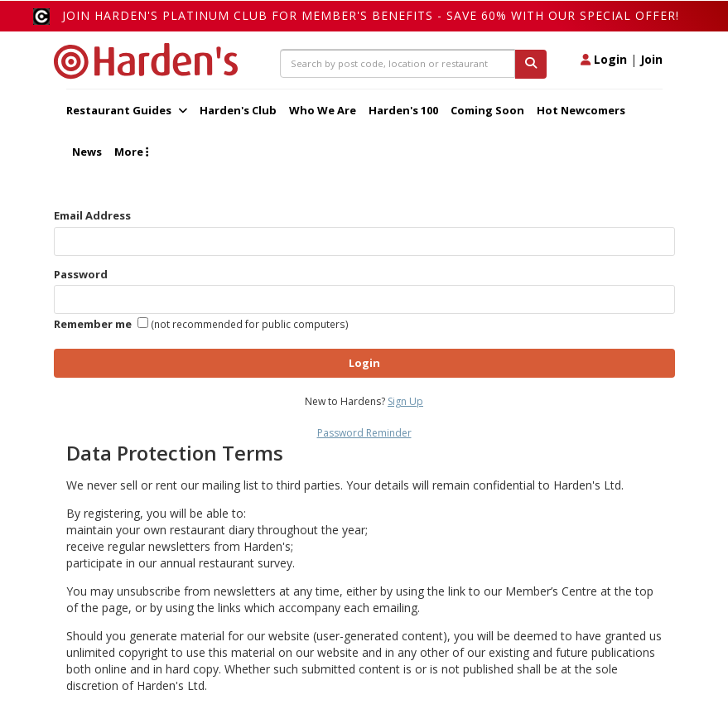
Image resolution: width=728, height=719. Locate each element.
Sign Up (405, 401)
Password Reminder (364, 433)
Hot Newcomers (581, 110)
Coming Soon (487, 110)
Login (604, 59)
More (131, 152)
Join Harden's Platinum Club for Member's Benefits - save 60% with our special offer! (371, 15)
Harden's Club (238, 110)
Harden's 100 (403, 110)
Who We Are (323, 110)
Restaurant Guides (127, 110)
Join (651, 59)
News (87, 152)
